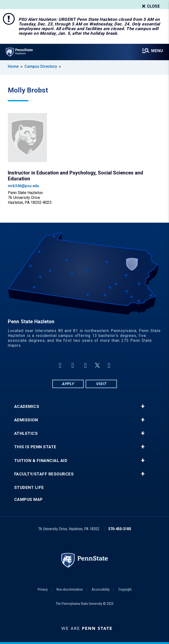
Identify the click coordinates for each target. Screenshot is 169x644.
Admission (26, 420)
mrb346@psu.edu (23, 186)
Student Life (29, 488)
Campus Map (28, 500)
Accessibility (101, 589)
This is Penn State (35, 447)
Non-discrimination (70, 589)
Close (150, 6)
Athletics (26, 433)
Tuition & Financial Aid (41, 461)
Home (13, 66)
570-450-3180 (120, 529)
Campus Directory (41, 66)
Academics (27, 407)
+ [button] (143, 406)
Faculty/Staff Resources (44, 474)
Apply (68, 384)
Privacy (43, 589)
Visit (101, 384)
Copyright (125, 589)
